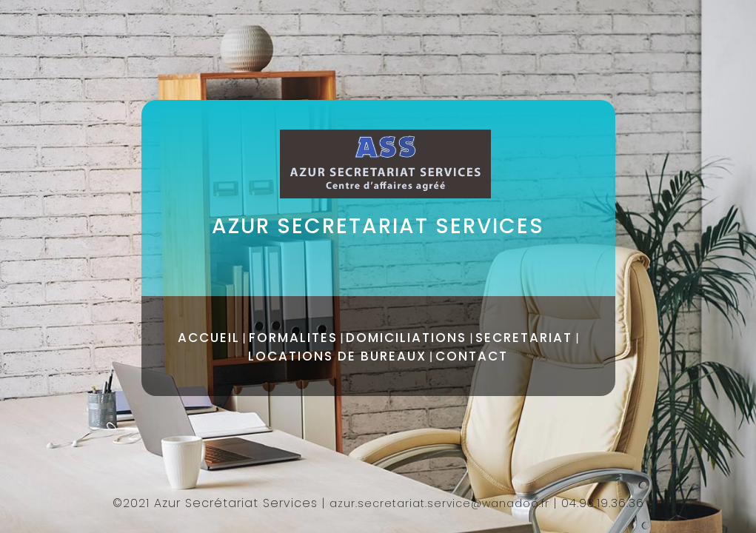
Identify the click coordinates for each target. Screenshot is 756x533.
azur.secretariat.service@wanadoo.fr (439, 503)
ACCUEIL (209, 338)
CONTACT (472, 356)
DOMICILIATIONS (406, 338)
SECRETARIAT (524, 338)
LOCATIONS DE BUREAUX (337, 356)
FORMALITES (293, 338)
